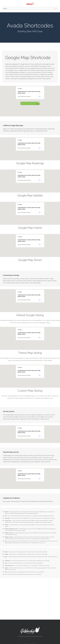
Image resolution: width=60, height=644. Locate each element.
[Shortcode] (30, 27)
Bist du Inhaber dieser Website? (24, 97)
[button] (30, 100)
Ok (40, 96)
